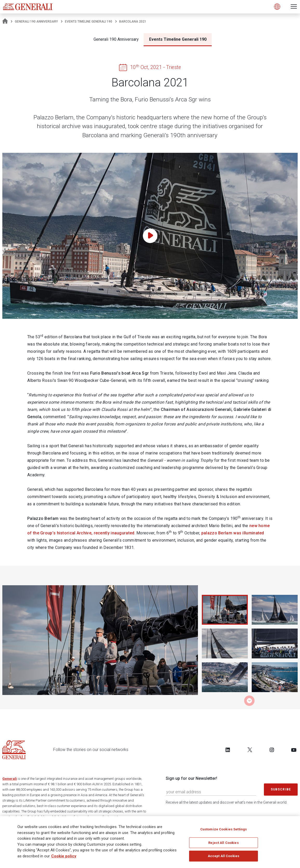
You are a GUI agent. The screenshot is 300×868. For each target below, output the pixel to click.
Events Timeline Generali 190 (89, 22)
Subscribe (281, 789)
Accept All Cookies (224, 856)
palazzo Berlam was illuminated (233, 533)
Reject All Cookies (223, 843)
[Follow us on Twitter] (250, 750)
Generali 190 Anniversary (36, 22)
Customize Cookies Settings (224, 829)
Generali (10, 779)
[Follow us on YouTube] (294, 750)
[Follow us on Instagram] (272, 750)
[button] (249, 701)
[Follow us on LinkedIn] (228, 750)
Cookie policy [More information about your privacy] (64, 856)
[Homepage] (5, 22)
